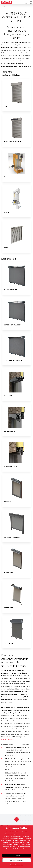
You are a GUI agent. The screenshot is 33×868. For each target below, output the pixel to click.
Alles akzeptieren (16, 856)
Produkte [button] (5, 825)
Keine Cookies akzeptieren (16, 860)
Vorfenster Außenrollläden (11, 74)
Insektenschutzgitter (7, 739)
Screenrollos (9, 259)
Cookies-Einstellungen (16, 865)
